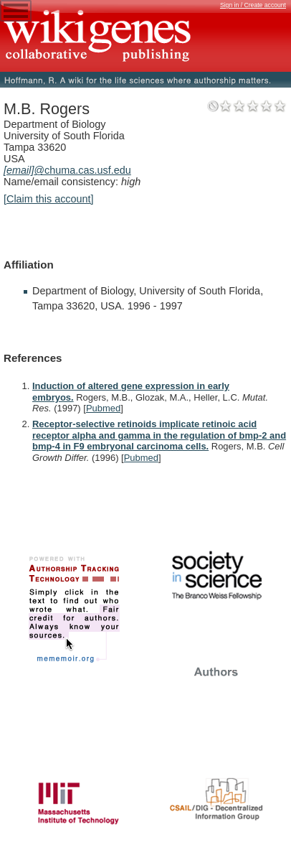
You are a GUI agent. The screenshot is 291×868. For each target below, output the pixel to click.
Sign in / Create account (253, 5)
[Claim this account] (49, 199)
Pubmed (103, 408)
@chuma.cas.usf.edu (67, 170)
